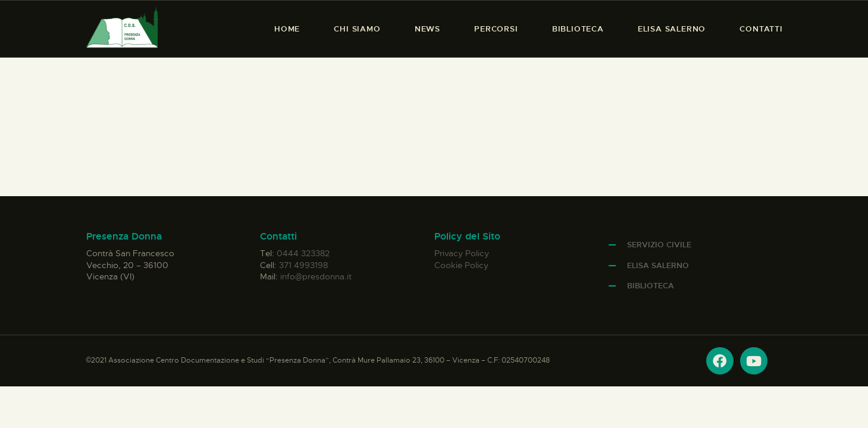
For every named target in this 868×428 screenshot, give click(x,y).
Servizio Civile (659, 245)
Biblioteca (651, 286)
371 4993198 (303, 265)
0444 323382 (303, 253)
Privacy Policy (462, 253)
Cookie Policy (461, 265)
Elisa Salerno (658, 265)
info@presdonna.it (316, 276)
